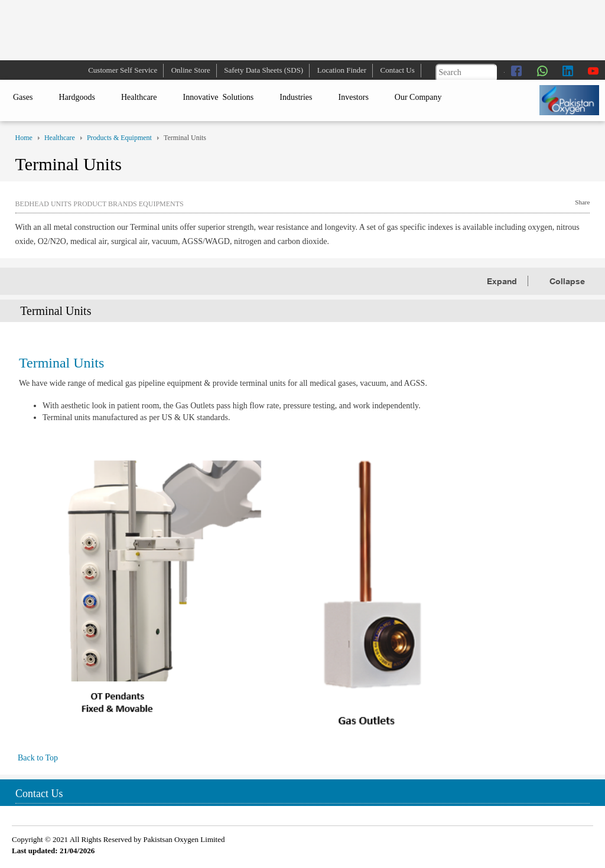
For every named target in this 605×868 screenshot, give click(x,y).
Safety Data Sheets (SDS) (264, 70)
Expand (503, 281)
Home (24, 138)
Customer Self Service (123, 70)
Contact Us (398, 70)
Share (582, 202)
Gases (23, 97)
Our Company (418, 97)
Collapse (567, 281)
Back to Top (34, 758)
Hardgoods (77, 97)
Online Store (191, 70)
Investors (354, 97)
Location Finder (342, 70)
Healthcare (139, 97)
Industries (296, 97)
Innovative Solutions (219, 97)
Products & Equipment (119, 138)
